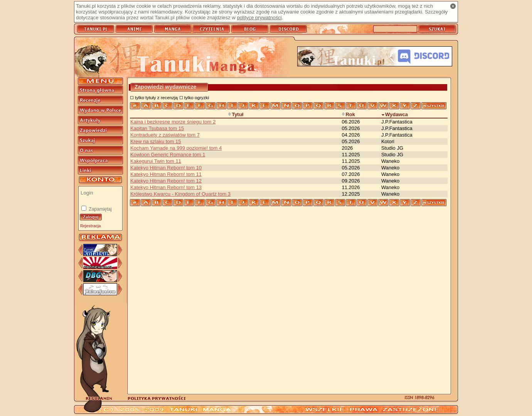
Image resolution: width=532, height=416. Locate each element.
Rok (348, 114)
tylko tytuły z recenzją (156, 97)
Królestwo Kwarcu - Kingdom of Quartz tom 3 (180, 194)
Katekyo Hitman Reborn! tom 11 (166, 174)
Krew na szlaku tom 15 (156, 141)
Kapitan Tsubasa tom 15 (157, 128)
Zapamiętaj (100, 209)
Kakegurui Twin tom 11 (156, 161)
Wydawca (395, 114)
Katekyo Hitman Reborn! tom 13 (166, 187)
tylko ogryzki (197, 97)
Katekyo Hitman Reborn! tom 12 (166, 181)
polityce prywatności (259, 18)
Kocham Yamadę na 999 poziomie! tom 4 (176, 148)
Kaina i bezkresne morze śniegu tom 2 (173, 122)
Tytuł (236, 114)
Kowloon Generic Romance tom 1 (168, 155)
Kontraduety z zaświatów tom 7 (165, 135)
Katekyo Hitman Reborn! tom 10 (166, 168)
